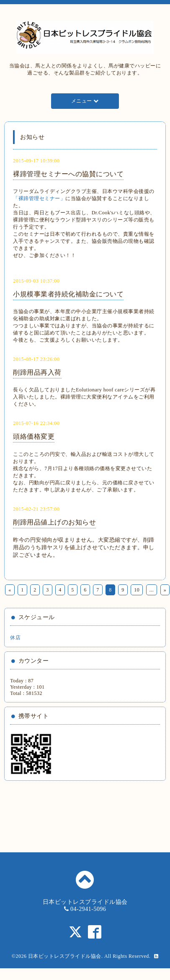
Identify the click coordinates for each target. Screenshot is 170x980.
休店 (15, 638)
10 (137, 590)
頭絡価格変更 (34, 436)
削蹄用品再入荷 (37, 372)
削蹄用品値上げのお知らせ (54, 522)
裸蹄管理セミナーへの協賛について (68, 174)
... (152, 590)
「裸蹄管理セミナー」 (39, 198)
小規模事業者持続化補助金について (68, 294)
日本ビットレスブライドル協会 (65, 956)
